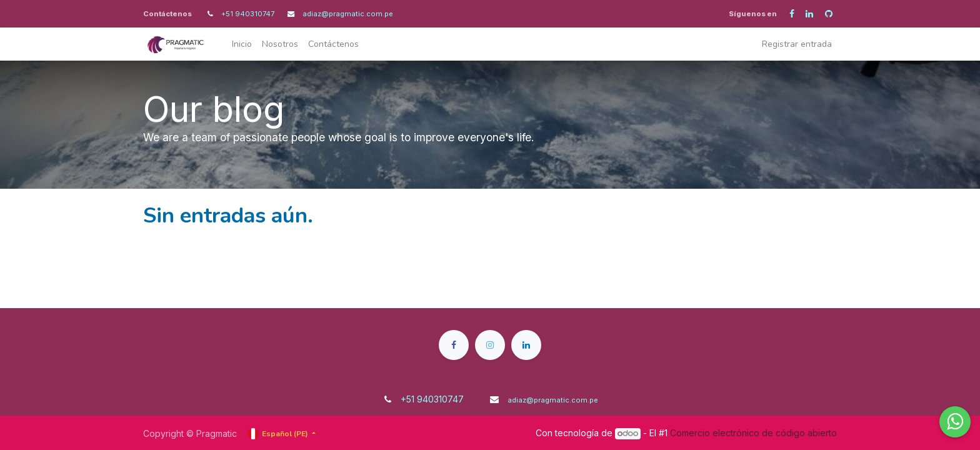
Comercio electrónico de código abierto (753, 433)
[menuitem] (242, 44)
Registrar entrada (797, 44)
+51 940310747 (249, 14)
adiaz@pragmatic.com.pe (348, 14)
